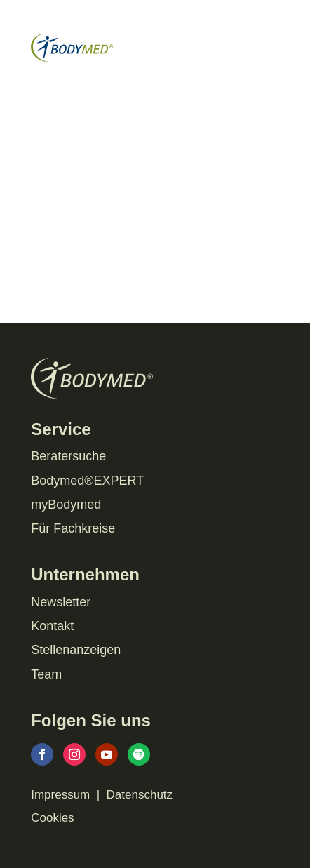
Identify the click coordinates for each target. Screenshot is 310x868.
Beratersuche (68, 456)
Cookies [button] (52, 818)
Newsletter (61, 602)
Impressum (60, 795)
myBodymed (66, 505)
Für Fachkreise (73, 528)
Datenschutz (140, 795)
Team (46, 674)
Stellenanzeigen (76, 650)
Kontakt (52, 626)
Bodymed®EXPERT (87, 481)
